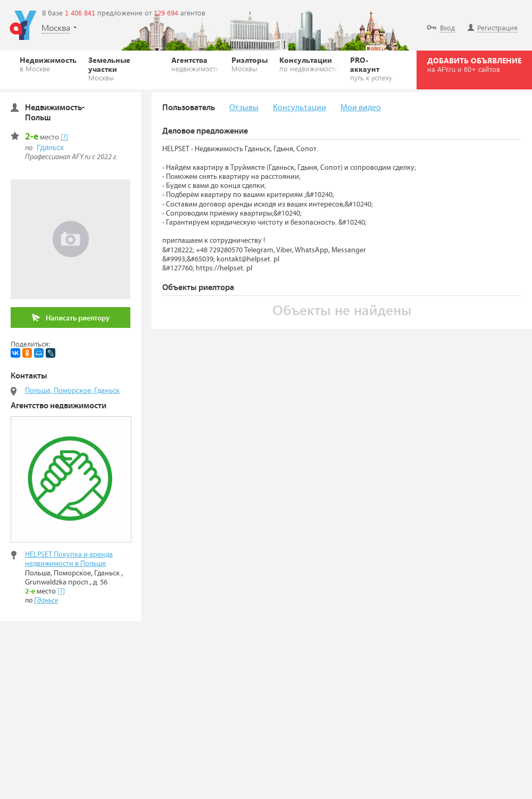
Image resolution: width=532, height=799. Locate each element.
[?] (64, 137)
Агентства (196, 64)
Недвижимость (48, 64)
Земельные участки (124, 68)
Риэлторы (250, 64)
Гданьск (50, 147)
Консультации (309, 64)
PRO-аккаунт (373, 68)
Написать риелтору (71, 318)
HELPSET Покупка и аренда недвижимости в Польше (69, 559)
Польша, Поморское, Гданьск (72, 391)
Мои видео (361, 108)
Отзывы (244, 108)
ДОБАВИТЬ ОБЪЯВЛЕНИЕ (474, 64)
